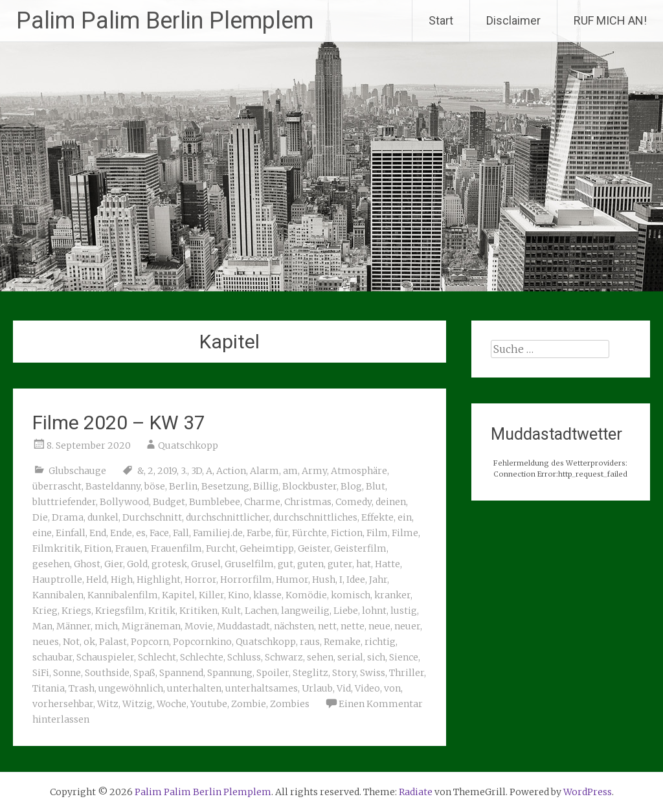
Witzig (138, 704)
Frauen (131, 548)
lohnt (374, 611)
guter (340, 564)
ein (405, 517)
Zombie (249, 704)
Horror (200, 580)
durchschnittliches (315, 517)
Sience (404, 657)
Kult (231, 611)
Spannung (230, 673)
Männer (73, 626)
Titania (49, 688)
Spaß (144, 673)
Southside (107, 673)
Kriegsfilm (120, 611)
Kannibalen (58, 595)
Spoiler (273, 673)
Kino (239, 595)
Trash (82, 688)
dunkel (103, 517)
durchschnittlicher (228, 517)
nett (327, 626)
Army (314, 471)
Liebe (346, 611)
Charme (262, 502)
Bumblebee (215, 502)
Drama (68, 517)
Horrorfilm (246, 580)
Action (231, 471)
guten (310, 564)
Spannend (181, 673)
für (282, 533)
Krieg (45, 611)
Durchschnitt (152, 517)
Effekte (377, 517)
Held (96, 580)
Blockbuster (309, 486)
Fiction (347, 533)
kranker (392, 595)
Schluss (244, 657)
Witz (108, 704)
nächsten (294, 626)
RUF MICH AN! (610, 20)
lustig (404, 611)
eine (42, 533)
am (290, 471)
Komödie (306, 595)
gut (286, 564)
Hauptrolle (57, 580)
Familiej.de (218, 533)
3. (184, 471)
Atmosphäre (359, 471)
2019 (167, 471)
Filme (405, 533)
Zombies (290, 704)
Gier (114, 564)
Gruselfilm (249, 564)
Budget (169, 502)
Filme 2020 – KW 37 (119, 423)
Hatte (388, 564)
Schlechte (202, 657)
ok (89, 642)
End (98, 533)
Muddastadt (243, 626)
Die (40, 517)
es (141, 533)
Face (159, 533)
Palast (113, 642)
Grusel (206, 564)
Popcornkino (202, 642)
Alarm (264, 471)
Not (71, 642)
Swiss (373, 673)
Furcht (221, 548)
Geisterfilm (360, 548)
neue (379, 626)
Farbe (259, 533)
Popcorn (150, 642)
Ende (121, 533)
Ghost (87, 564)
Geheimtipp (267, 548)
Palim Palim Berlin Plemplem (165, 21)
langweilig (305, 611)
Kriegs (76, 611)
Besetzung (225, 486)
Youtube (209, 704)
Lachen (261, 611)
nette (353, 626)
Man (42, 626)
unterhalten (194, 688)
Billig (266, 486)
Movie (199, 626)
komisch (351, 595)
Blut (376, 486)
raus (310, 642)
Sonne (67, 673)
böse (155, 486)
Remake (342, 642)
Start (441, 20)
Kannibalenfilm (123, 595)
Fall (181, 533)
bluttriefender (64, 502)
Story (344, 673)
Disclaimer (513, 20)
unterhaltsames (262, 688)
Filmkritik (56, 548)
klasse (267, 595)
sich (376, 657)
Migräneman (151, 626)
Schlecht (157, 657)
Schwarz (284, 657)
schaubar (52, 657)
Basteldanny (113, 486)
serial (350, 657)
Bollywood (124, 502)
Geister (314, 548)
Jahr (378, 580)
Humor (292, 580)
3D (197, 471)
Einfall (71, 533)
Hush (324, 580)
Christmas (308, 502)
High (122, 580)
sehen (320, 657)
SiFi (41, 673)
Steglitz (310, 673)
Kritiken (198, 611)
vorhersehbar (63, 704)
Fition (98, 548)
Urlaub (317, 688)
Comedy (354, 502)
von (392, 688)
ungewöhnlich (131, 688)
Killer (211, 595)
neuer (407, 626)
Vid (344, 688)
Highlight (159, 580)
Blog (351, 486)
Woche (172, 704)
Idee (356, 580)
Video (367, 688)
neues (46, 642)
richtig (380, 642)
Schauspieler (105, 657)
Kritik (162, 611)
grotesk (169, 564)
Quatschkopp (188, 445)
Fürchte (309, 533)
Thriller (407, 673)
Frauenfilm (176, 548)
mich (106, 626)
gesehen (51, 564)
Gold (137, 564)
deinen (391, 502)
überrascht (57, 486)
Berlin (183, 486)
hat (364, 564)
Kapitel (178, 595)
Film (377, 533)
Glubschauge (77, 471)
